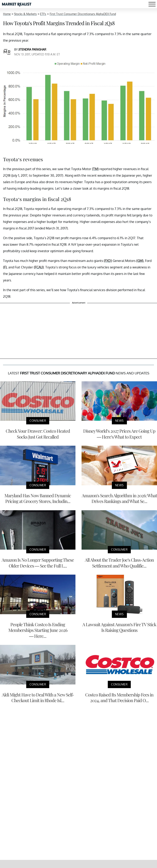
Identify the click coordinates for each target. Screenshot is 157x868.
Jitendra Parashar (32, 49)
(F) (5, 267)
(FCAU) (39, 267)
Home (7, 14)
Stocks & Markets (25, 14)
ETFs (43, 14)
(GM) (140, 261)
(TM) (95, 169)
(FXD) (108, 261)
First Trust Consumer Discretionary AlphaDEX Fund (83, 14)
